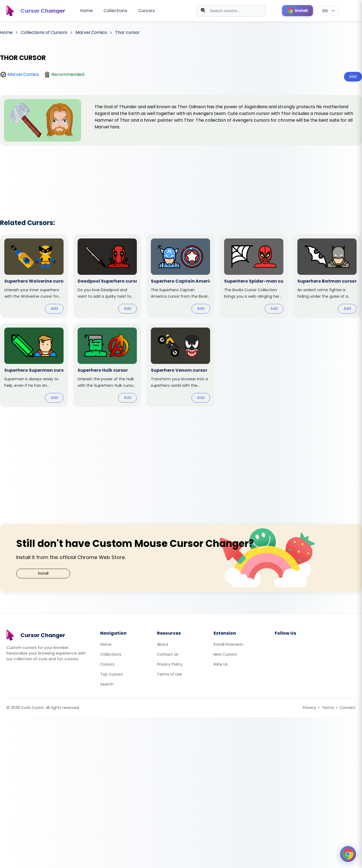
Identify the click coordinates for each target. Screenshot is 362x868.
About (163, 644)
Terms (328, 708)
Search (107, 684)
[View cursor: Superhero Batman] (327, 276)
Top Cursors (112, 674)
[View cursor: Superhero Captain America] (180, 276)
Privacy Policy (170, 664)
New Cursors (225, 654)
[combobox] (231, 11)
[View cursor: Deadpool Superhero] (107, 276)
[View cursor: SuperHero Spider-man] (254, 276)
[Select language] (328, 11)
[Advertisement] (181, 175)
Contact (348, 708)
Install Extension (228, 644)
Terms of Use (170, 674)
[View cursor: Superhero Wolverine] (34, 276)
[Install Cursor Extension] (297, 11)
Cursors (147, 11)
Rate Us (221, 664)
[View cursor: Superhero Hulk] (107, 365)
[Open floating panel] (348, 854)
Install (43, 573)
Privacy (309, 708)
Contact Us (168, 654)
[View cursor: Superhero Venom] (180, 365)
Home (86, 11)
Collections (115, 11)
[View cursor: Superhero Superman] (34, 365)
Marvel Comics (23, 74)
